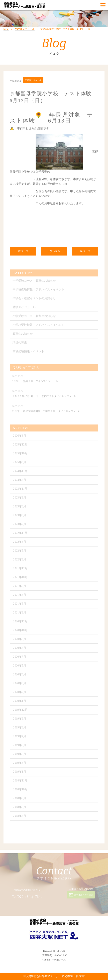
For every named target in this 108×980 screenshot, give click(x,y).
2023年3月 (20, 517)
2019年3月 (20, 764)
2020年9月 (20, 640)
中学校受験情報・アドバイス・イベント (38, 291)
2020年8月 (20, 649)
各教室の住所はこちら (54, 960)
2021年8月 (20, 596)
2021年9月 (20, 587)
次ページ (85, 252)
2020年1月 (20, 702)
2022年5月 (20, 552)
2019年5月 (20, 755)
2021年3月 (20, 614)
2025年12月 (20, 446)
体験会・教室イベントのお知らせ (34, 300)
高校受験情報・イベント (28, 353)
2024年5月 (20, 481)
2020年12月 (20, 623)
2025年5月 (20, 464)
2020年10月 (20, 632)
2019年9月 (20, 720)
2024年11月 (20, 472)
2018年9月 (20, 800)
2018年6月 (20, 817)
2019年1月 (20, 773)
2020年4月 (20, 676)
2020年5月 (20, 667)
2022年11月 (20, 534)
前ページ (23, 252)
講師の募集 (20, 344)
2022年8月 (20, 543)
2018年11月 (20, 782)
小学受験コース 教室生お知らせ (34, 317)
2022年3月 (20, 561)
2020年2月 (20, 693)
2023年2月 (20, 525)
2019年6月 (20, 747)
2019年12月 (20, 711)
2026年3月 (20, 437)
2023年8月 (20, 508)
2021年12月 (20, 570)
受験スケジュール (25, 29)
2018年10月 (20, 791)
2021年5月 (20, 605)
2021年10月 (20, 579)
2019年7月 (20, 738)
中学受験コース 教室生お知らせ (34, 282)
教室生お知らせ (23, 335)
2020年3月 (20, 685)
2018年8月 (20, 808)
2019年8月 (20, 729)
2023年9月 (20, 499)
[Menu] (103, 5)
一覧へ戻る (54, 252)
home (6, 29)
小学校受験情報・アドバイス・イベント (38, 326)
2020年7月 (20, 658)
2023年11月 (20, 490)
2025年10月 (20, 455)
